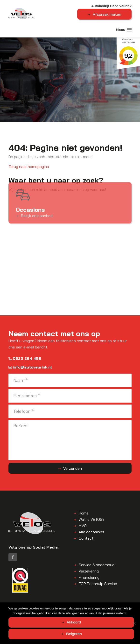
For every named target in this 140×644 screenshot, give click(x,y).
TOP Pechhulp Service (98, 584)
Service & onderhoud (97, 565)
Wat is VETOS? (92, 519)
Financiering (89, 577)
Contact (86, 538)
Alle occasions (91, 532)
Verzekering (89, 571)
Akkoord (74, 622)
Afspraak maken (107, 14)
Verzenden (73, 468)
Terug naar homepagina (29, 166)
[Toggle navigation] (129, 30)
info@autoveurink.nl (30, 367)
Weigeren (74, 634)
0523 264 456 (25, 358)
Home (84, 513)
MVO (83, 526)
